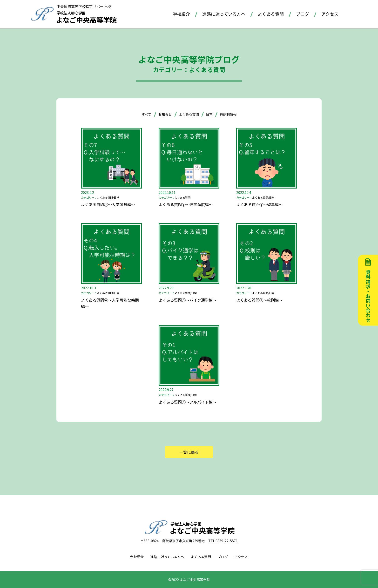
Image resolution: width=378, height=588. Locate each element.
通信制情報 (228, 114)
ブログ (303, 14)
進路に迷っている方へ (224, 14)
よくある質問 (271, 14)
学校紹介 (181, 14)
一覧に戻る (189, 452)
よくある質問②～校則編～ (259, 300)
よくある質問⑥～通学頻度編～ (186, 204)
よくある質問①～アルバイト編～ (188, 402)
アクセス (330, 14)
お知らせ (165, 114)
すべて (146, 114)
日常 (209, 114)
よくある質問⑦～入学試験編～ (108, 204)
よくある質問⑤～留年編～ (259, 204)
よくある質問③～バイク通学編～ (188, 300)
